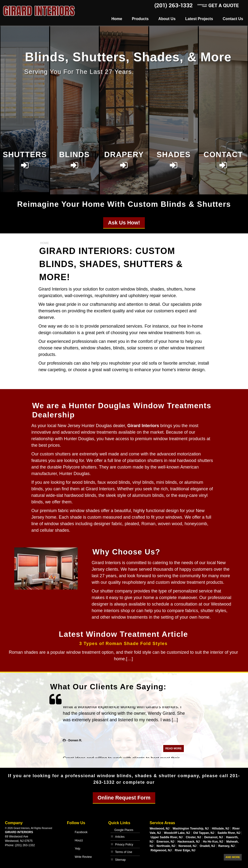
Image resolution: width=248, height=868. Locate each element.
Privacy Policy (124, 845)
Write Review (83, 857)
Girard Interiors (19, 832)
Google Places (124, 830)
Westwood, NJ (160, 829)
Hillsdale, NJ (221, 829)
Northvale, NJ (166, 846)
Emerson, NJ (165, 842)
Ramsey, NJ (226, 846)
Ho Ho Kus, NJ (213, 842)
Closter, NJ (193, 837)
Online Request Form (124, 798)
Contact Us (233, 19)
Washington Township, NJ (191, 829)
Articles (120, 837)
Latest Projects (199, 19)
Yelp (77, 849)
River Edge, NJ (185, 850)
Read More (174, 753)
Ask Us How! (124, 223)
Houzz (79, 840)
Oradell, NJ (207, 846)
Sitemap (120, 860)
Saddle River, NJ (229, 833)
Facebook (81, 832)
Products (140, 19)
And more (233, 857)
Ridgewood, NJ (161, 850)
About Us (167, 19)
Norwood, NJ (187, 846)
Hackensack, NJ (189, 842)
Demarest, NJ (213, 837)
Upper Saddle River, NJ (167, 837)
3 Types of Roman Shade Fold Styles (123, 644)
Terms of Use (124, 852)
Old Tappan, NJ (204, 833)
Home (117, 19)
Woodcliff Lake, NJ (177, 833)
